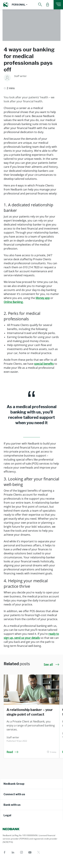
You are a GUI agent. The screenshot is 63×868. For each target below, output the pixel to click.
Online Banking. (14, 302)
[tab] (32, 784)
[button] (20, 5)
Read (13, 752)
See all (51, 665)
